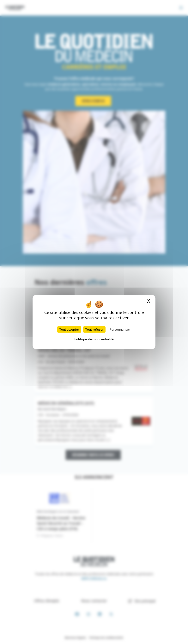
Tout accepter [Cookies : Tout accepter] (69, 329)
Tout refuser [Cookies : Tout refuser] (94, 329)
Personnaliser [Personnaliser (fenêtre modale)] (120, 329)
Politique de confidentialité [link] (94, 339)
